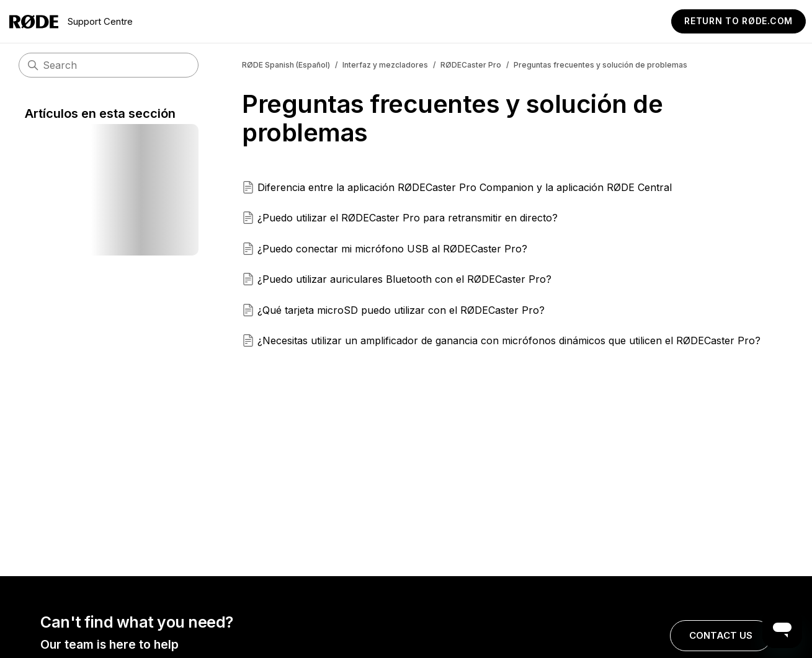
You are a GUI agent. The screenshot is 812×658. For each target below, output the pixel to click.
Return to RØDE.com (738, 21)
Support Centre (71, 22)
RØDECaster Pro (471, 65)
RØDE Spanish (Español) (286, 65)
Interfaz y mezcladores (385, 65)
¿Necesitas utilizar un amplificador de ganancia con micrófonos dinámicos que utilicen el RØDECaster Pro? (509, 340)
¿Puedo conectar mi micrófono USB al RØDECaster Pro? (392, 249)
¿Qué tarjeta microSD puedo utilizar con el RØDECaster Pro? (401, 310)
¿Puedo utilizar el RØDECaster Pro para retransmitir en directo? (408, 218)
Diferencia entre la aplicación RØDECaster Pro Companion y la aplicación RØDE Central (465, 187)
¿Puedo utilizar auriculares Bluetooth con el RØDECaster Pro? (404, 279)
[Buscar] (109, 65)
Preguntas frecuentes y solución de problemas (600, 65)
